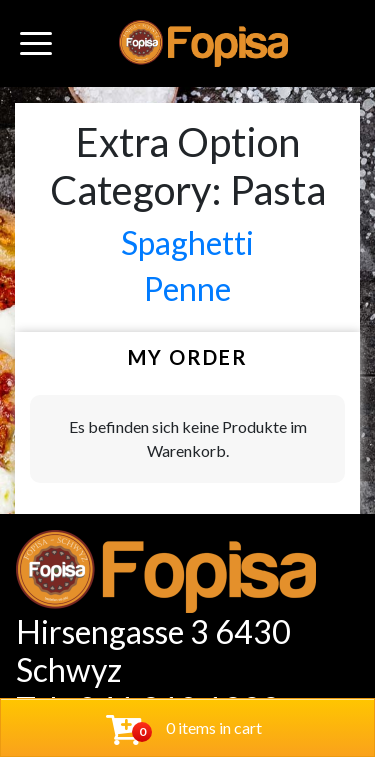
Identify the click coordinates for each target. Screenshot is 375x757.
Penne (187, 288)
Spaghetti (187, 242)
